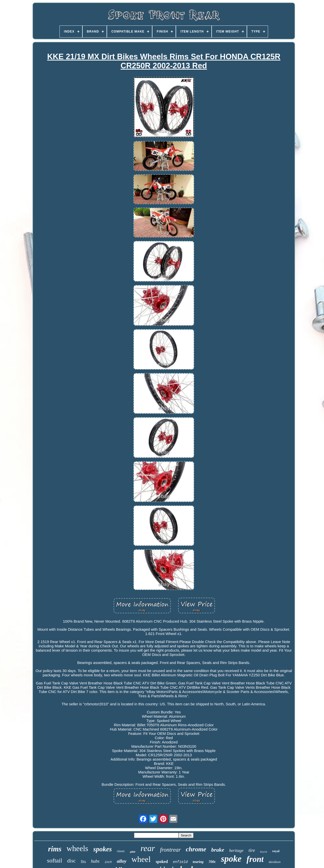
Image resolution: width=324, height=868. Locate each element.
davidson (274, 862)
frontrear (170, 850)
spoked (162, 862)
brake (218, 850)
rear (148, 848)
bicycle (264, 852)
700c (212, 862)
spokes (103, 849)
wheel (141, 859)
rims (55, 849)
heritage (236, 850)
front (255, 859)
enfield (180, 862)
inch (108, 862)
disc (72, 861)
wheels (77, 848)
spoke (231, 859)
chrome (196, 849)
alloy (122, 861)
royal (276, 851)
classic (121, 851)
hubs (95, 861)
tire (252, 850)
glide (133, 852)
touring (198, 862)
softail (55, 860)
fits (83, 862)
